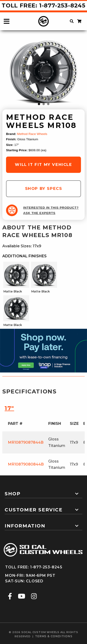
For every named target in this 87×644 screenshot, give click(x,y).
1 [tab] (39, 104)
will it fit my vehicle (43, 164)
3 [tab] (48, 104)
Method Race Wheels (32, 134)
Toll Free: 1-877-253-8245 (43, 5)
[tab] (43, 492)
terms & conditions (54, 636)
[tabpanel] (44, 73)
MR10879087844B (26, 442)
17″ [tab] (9, 408)
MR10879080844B (26, 464)
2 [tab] (44, 104)
